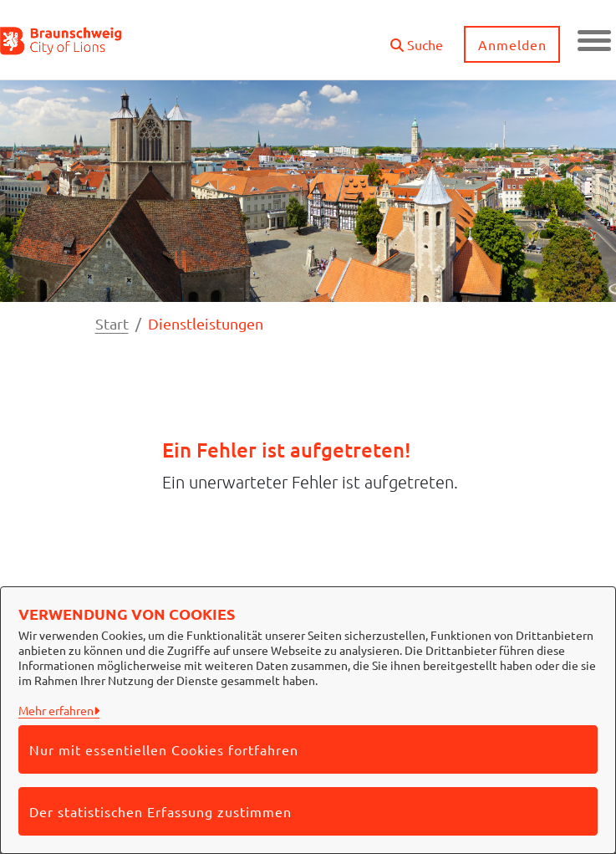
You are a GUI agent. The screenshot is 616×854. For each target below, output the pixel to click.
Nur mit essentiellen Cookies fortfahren (164, 749)
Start (112, 323)
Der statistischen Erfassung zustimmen (160, 811)
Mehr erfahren (56, 710)
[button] (417, 38)
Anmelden (512, 44)
